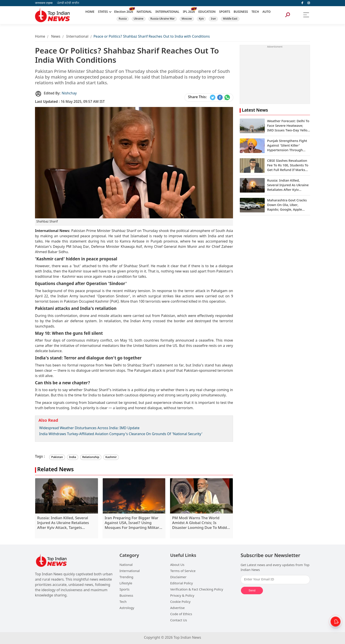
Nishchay (69, 94)
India (73, 457)
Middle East (230, 19)
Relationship (91, 457)
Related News (55, 470)
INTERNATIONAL (167, 12)
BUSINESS (241, 12)
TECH (255, 12)
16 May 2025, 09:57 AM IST (70, 102)
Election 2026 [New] (124, 12)
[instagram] (309, 3)
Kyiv (201, 19)
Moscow (187, 19)
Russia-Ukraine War (163, 19)
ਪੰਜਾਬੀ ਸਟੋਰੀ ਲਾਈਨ (68, 3)
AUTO (267, 12)
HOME (90, 12)
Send (252, 590)
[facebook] (302, 3)
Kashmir (111, 457)
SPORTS (225, 12)
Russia (123, 19)
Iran (213, 19)
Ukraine (139, 19)
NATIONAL (144, 12)
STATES (103, 12)
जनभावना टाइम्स (44, 3)
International (77, 37)
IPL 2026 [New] (189, 12)
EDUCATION (207, 12)
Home (40, 37)
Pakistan (57, 457)
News (56, 37)
